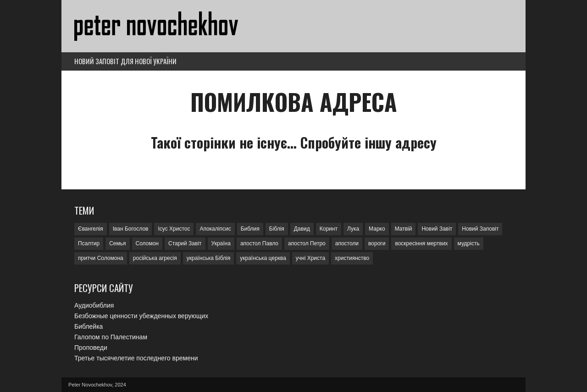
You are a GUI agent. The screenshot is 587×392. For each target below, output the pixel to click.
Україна (221, 243)
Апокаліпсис (215, 229)
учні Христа (310, 258)
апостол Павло (259, 243)
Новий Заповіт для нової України (125, 61)
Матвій (404, 229)
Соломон (147, 243)
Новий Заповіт (480, 229)
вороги (377, 243)
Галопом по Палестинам (111, 337)
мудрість (469, 243)
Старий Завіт (185, 243)
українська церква (263, 258)
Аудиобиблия (94, 305)
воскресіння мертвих (421, 243)
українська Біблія (208, 258)
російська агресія (155, 258)
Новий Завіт (437, 229)
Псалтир (89, 243)
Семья (117, 243)
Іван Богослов (131, 229)
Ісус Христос (174, 229)
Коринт (329, 229)
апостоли (347, 243)
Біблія (277, 229)
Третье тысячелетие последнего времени (136, 358)
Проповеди (91, 348)
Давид (302, 229)
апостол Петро (307, 243)
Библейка (89, 326)
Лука (353, 229)
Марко (377, 229)
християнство (352, 258)
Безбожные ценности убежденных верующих (141, 316)
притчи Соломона (101, 258)
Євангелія (91, 229)
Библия (250, 229)
